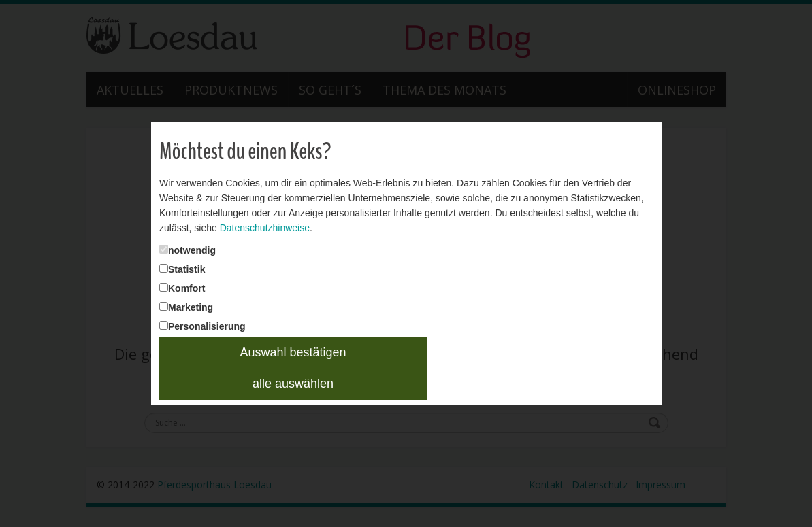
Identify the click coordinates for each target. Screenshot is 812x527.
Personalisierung (207, 326)
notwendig (192, 250)
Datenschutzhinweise (265, 228)
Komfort (186, 288)
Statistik (186, 269)
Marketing (191, 307)
